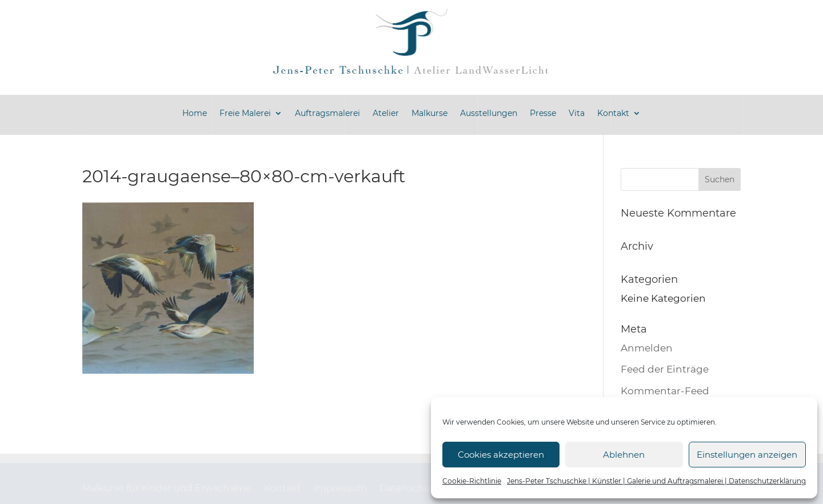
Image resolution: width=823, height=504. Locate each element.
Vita (577, 113)
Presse (543, 113)
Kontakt (613, 113)
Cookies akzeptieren (501, 455)
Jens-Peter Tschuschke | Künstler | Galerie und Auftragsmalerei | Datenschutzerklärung (656, 481)
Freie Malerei (245, 113)
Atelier (386, 113)
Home (195, 113)
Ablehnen (624, 455)
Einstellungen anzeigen (747, 455)
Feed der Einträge (665, 369)
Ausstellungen (489, 113)
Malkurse (430, 113)
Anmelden (647, 348)
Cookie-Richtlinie (472, 481)
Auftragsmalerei (327, 113)
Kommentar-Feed (665, 391)
